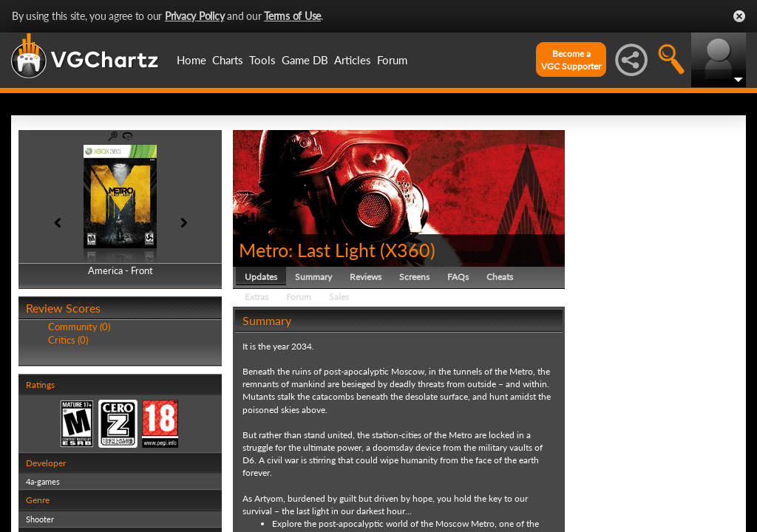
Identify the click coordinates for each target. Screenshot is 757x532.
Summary (313, 277)
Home (191, 60)
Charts (228, 60)
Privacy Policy (195, 16)
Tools (262, 60)
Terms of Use (292, 16)
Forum (392, 60)
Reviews (366, 277)
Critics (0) (68, 340)
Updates (261, 277)
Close (739, 16)
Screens (414, 277)
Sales (339, 297)
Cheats (500, 277)
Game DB (305, 60)
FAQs (458, 277)
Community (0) (79, 327)
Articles (353, 60)
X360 (408, 250)
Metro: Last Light (307, 250)
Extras (257, 297)
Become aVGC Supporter (571, 60)
